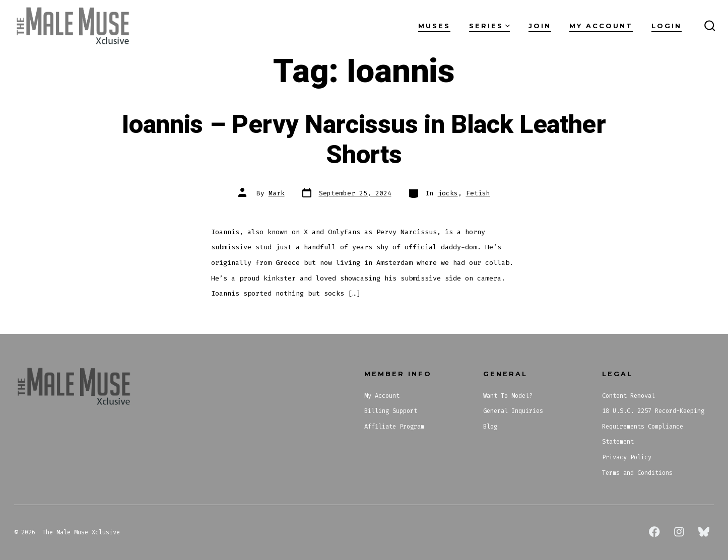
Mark (277, 193)
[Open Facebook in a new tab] (654, 532)
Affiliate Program (394, 427)
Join (540, 26)
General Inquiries (513, 411)
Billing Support (391, 411)
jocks (448, 193)
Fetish (478, 193)
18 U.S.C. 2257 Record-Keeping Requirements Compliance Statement (653, 426)
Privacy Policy (627, 457)
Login (667, 26)
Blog (490, 427)
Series (489, 26)
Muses (434, 26)
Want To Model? (508, 396)
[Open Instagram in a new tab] (679, 532)
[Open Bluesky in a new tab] (704, 532)
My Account (601, 26)
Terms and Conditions (637, 473)
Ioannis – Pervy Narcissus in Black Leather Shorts (364, 140)
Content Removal (628, 396)
